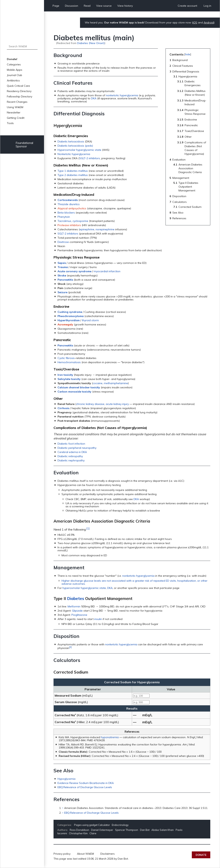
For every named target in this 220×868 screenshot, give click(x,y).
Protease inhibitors (69, 225)
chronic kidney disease (90, 404)
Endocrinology (120, 825)
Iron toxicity (65, 375)
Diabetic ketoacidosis (71, 141)
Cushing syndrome (70, 312)
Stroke (62, 275)
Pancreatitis (65, 280)
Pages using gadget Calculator (92, 825)
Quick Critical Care (18, 86)
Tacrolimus (64, 221)
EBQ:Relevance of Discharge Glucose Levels (85, 787)
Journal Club (14, 75)
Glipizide (77, 611)
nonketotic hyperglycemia (122, 95)
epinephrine (87, 229)
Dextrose (63, 242)
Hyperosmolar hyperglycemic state (79, 150)
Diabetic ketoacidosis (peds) (75, 146)
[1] (88, 528)
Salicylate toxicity (69, 379)
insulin (98, 619)
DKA (94, 98)
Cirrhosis (63, 408)
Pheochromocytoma (71, 316)
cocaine (98, 383)
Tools (10, 123)
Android (209, 22)
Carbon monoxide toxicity (74, 392)
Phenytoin (64, 217)
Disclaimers (108, 854)
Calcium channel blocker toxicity (79, 387)
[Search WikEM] (22, 46)
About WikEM (85, 854)
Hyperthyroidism (69, 320)
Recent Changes (17, 102)
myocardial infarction (107, 271)
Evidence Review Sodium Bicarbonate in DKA (86, 783)
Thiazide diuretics (69, 204)
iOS (195, 22)
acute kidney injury (117, 404)
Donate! (12, 59)
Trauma (63, 267)
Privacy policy (62, 854)
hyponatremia (110, 737)
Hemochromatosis (69, 362)
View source (104, 6)
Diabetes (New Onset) (91, 43)
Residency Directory (19, 91)
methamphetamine (116, 383)
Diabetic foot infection (71, 444)
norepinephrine (105, 229)
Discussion (72, 6)
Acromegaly (65, 324)
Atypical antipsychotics (72, 208)
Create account (187, 6)
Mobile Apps (15, 70)
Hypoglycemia (66, 779)
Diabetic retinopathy (70, 456)
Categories (14, 64)
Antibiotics (13, 80)
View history (125, 6)
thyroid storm (90, 320)
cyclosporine (80, 221)
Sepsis (62, 263)
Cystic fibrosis (66, 358)
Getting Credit (16, 118)
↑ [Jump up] (63, 808)
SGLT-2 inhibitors (90, 158)
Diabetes (76, 598)
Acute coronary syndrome (74, 271)
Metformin (74, 606)
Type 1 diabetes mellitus (73, 171)
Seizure (62, 292)
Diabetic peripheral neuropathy (77, 448)
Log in (207, 6)
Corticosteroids (68, 200)
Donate (201, 855)
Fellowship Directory (20, 96)
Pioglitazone (79, 615)
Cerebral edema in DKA (72, 452)
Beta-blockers (66, 213)
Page (56, 6)
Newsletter (14, 112)
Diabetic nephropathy (71, 460)
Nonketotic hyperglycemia (74, 154)
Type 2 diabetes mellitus (73, 175)
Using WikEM (15, 107)
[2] (70, 647)
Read (87, 6)
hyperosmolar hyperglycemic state (84, 588)
